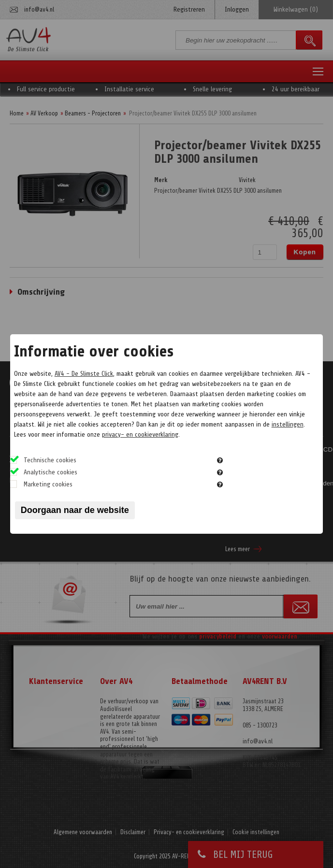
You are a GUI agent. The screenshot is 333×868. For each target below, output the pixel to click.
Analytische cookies (51, 472)
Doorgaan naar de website (75, 510)
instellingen (288, 424)
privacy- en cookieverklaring (140, 434)
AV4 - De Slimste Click (84, 374)
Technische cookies (50, 460)
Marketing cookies (48, 484)
